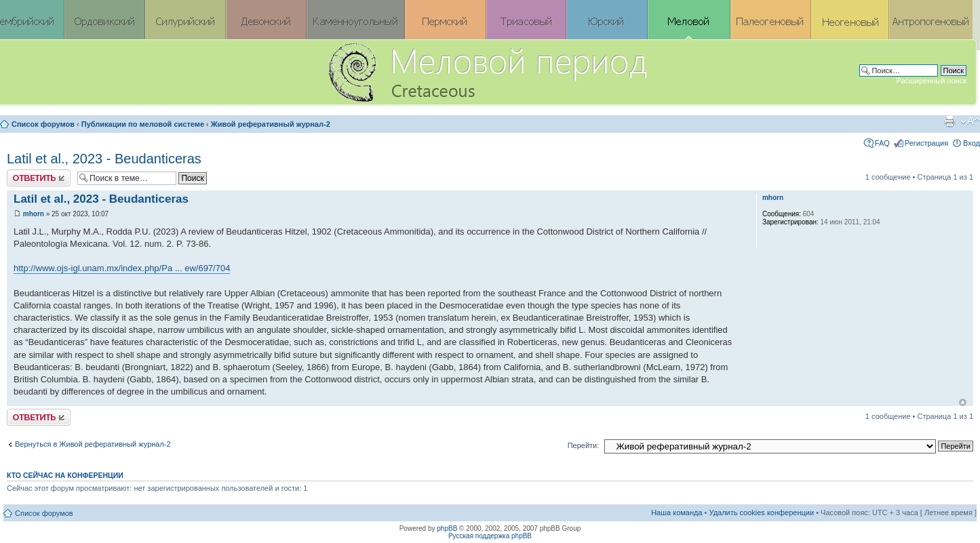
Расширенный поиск (931, 81)
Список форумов (43, 124)
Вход (972, 143)
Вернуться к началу (963, 402)
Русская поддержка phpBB (490, 536)
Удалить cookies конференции (762, 512)
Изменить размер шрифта (970, 121)
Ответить (39, 178)
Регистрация (926, 143)
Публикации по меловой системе (143, 124)
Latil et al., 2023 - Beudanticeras (104, 159)
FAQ (882, 143)
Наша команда (677, 512)
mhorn (34, 214)
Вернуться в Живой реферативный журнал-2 (93, 444)
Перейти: (584, 445)
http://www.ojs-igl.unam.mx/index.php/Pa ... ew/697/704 (122, 268)
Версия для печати (949, 121)
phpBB (447, 528)
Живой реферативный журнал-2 (271, 124)
